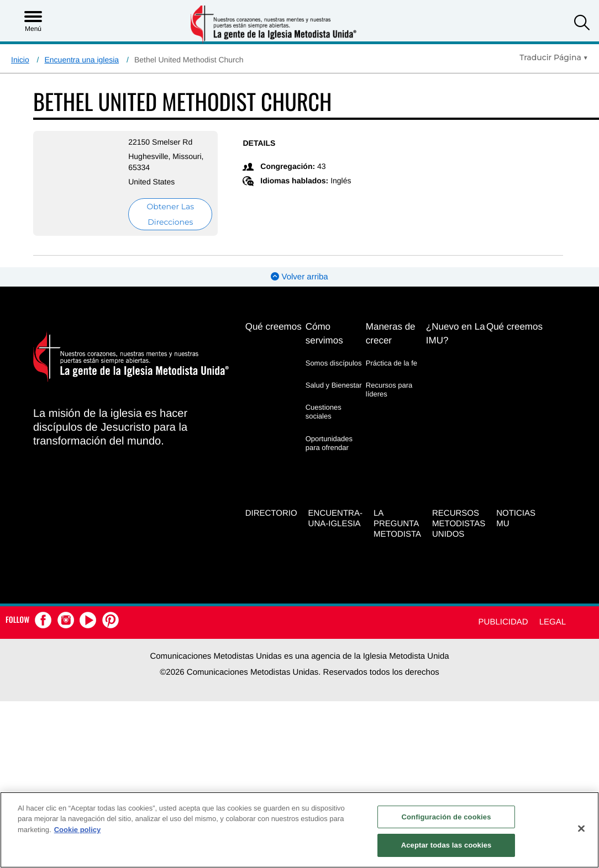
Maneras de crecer (391, 334)
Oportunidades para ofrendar (329, 443)
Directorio (271, 513)
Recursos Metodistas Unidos (459, 524)
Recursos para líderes (389, 390)
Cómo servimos (324, 334)
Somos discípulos (334, 363)
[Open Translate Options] (554, 57)
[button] (582, 24)
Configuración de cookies (446, 817)
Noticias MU (516, 518)
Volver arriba (299, 277)
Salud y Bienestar (334, 385)
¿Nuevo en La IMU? (456, 334)
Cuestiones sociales (324, 412)
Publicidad (503, 622)
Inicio (20, 60)
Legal (553, 622)
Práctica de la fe (392, 363)
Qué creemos (274, 327)
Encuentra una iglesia (82, 60)
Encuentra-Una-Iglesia (335, 518)
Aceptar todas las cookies (446, 845)
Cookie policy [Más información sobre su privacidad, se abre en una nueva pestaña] (78, 830)
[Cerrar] (581, 828)
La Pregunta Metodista (397, 524)
